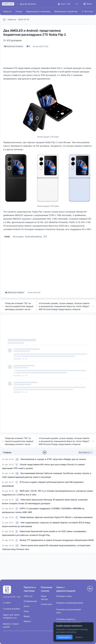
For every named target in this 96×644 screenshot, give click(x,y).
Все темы (87, 11)
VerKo (7, 237)
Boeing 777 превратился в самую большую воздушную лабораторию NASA (57, 540)
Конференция (30, 601)
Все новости (85, 452)
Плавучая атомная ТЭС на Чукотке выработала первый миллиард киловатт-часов (18, 306)
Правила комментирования (70, 603)
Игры (26, 611)
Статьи (19, 11)
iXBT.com (28, 596)
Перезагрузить (64, 637)
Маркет (27, 621)
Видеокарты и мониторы (38, 11)
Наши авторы (44, 598)
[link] (17, 459)
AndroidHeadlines (33, 237)
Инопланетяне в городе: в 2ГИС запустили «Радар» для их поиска (53, 459)
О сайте (7, 603)
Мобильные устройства (66, 11)
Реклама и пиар (64, 596)
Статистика (46, 604)
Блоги (27, 606)
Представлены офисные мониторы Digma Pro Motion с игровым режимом (56, 517)
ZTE (45, 237)
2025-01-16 (24, 19)
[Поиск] (77, 4)
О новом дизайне (11, 609)
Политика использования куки (69, 611)
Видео (27, 616)
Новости (7, 11)
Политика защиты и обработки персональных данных (69, 622)
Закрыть (79, 637)
